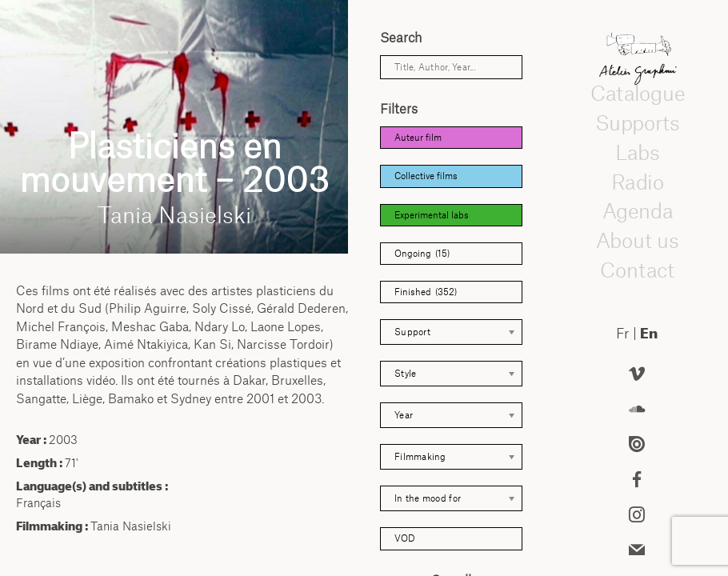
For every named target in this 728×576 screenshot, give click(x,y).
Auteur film (418, 138)
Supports (637, 122)
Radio (637, 182)
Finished (426, 292)
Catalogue (637, 94)
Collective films (426, 176)
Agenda (637, 211)
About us (637, 240)
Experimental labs (432, 215)
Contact (637, 270)
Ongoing (422, 254)
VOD (405, 538)
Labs (637, 152)
